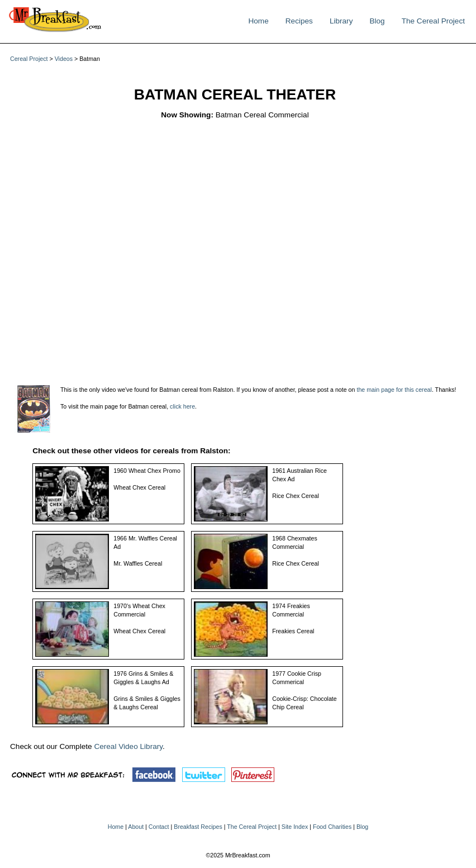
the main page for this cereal (394, 390)
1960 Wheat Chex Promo (147, 471)
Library (341, 21)
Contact (159, 827)
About (136, 827)
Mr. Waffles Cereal (138, 563)
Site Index (295, 827)
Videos (64, 59)
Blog (377, 21)
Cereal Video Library (128, 746)
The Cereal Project (433, 21)
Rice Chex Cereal (296, 496)
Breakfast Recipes (198, 827)
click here (182, 406)
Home (258, 21)
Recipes (299, 21)
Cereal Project (29, 59)
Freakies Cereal (293, 631)
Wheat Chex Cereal (139, 487)
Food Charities (332, 827)
